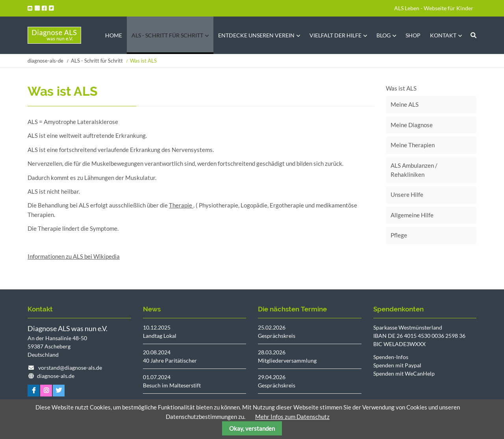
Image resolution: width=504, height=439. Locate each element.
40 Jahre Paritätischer (170, 360)
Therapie (181, 205)
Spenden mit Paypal (397, 365)
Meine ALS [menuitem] (405, 104)
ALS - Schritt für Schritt (97, 61)
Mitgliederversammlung (287, 360)
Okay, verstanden (252, 428)
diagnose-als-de (45, 61)
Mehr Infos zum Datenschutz (292, 417)
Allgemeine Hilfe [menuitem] (412, 215)
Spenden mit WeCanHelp (404, 373)
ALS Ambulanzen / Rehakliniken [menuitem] (414, 170)
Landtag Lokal (160, 336)
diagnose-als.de (56, 376)
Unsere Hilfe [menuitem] (407, 194)
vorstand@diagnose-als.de (70, 368)
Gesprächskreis (277, 336)
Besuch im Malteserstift (172, 385)
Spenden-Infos (391, 357)
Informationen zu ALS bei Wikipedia (74, 256)
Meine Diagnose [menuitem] (412, 125)
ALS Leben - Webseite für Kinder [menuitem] (434, 8)
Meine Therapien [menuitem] (413, 145)
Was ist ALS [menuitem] (401, 88)
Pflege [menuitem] (399, 235)
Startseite (54, 35)
